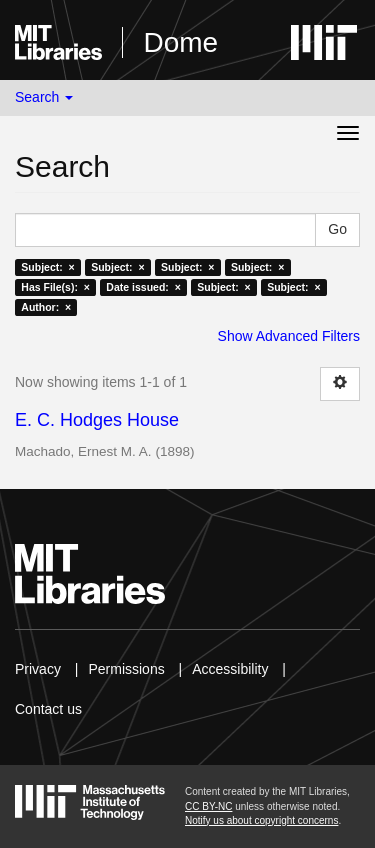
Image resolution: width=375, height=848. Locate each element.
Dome (180, 42)
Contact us (48, 709)
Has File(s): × (55, 287)
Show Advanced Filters (289, 336)
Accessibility (230, 669)
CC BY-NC (208, 806)
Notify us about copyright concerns (261, 820)
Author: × (46, 307)
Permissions (126, 669)
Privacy (38, 669)
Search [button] (44, 97)
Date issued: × (143, 287)
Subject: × (47, 267)
